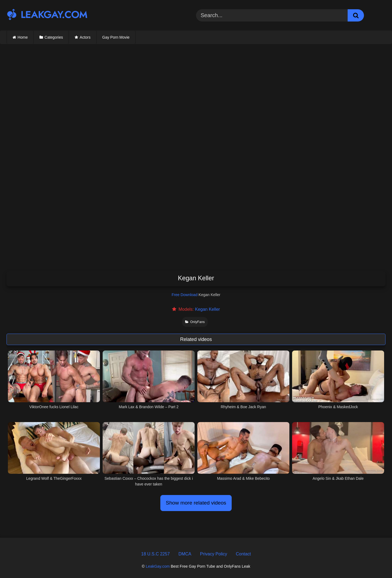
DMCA (185, 554)
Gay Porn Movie (116, 37)
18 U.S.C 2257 (156, 554)
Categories (54, 37)
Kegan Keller (207, 309)
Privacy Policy (214, 554)
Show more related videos (196, 503)
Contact (243, 554)
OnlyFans (195, 322)
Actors (85, 37)
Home (23, 37)
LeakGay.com (158, 566)
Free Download (185, 295)
